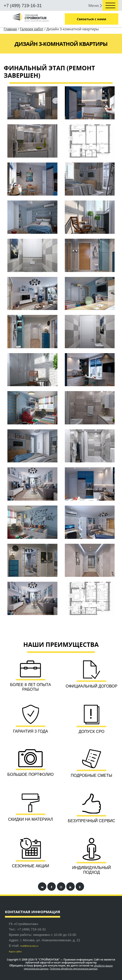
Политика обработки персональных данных (74, 969)
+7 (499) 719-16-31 (23, 6)
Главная (10, 29)
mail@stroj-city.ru (29, 946)
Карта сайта (15, 952)
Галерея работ (32, 29)
